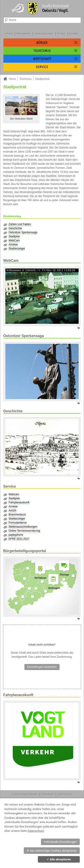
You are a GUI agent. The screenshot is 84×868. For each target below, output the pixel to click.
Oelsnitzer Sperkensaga (23, 232)
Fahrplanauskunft (19, 502)
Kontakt (73, 34)
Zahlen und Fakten (20, 224)
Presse (61, 34)
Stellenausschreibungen (23, 527)
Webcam (14, 494)
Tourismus (25, 79)
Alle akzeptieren (59, 859)
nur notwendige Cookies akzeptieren (52, 851)
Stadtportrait (42, 79)
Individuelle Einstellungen (60, 842)
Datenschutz (65, 794)
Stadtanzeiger (17, 249)
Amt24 (12, 511)
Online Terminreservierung (24, 531)
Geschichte (15, 228)
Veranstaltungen (44, 34)
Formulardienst (17, 523)
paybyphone (16, 535)
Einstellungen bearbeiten (42, 667)
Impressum (48, 794)
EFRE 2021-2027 (19, 539)
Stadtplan (14, 236)
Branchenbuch (17, 515)
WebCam (14, 240)
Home (10, 34)
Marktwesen (24, 34)
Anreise (13, 244)
